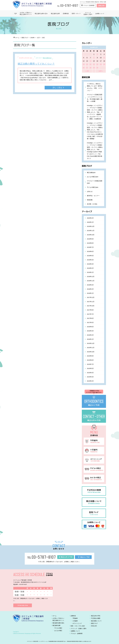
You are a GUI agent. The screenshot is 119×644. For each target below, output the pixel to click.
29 (94, 68)
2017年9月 (90, 310)
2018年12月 (91, 276)
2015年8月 (90, 360)
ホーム (15, 14)
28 (91, 68)
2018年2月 (90, 289)
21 (91, 64)
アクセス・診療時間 (77, 634)
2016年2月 (90, 335)
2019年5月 (90, 256)
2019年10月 (91, 235)
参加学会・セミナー (93, 196)
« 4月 (87, 71)
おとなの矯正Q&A (93, 177)
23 (97, 64)
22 (94, 64)
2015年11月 (91, 348)
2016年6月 (90, 327)
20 (87, 64)
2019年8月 (90, 243)
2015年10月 (91, 352)
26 (84, 68)
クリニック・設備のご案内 (78, 628)
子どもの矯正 (58, 628)
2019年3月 (90, 264)
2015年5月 (90, 368)
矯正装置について (96, 621)
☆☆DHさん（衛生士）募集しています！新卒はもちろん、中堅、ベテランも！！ (95, 87)
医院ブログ (25, 38)
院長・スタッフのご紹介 (78, 626)
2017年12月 (91, 297)
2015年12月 (91, 343)
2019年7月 (90, 247)
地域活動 (90, 200)
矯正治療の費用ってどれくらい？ (36, 64)
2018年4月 (90, 285)
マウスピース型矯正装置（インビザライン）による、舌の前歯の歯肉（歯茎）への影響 (95, 98)
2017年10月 (91, 306)
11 (104, 58)
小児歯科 (75, 621)
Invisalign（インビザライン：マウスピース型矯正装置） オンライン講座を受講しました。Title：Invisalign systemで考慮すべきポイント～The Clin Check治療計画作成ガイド (95, 151)
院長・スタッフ (76, 14)
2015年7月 (90, 364)
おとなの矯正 (58, 631)
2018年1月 (90, 293)
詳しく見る (57, 88)
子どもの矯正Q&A (93, 187)
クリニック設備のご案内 (88, 14)
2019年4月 (90, 260)
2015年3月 (90, 377)
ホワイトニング (77, 623)
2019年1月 (90, 272)
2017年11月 (91, 302)
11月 (38, 38)
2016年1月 (90, 339)
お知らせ (90, 191)
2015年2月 (90, 381)
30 (97, 68)
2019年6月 (90, 251)
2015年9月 (90, 356)
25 (104, 64)
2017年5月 (90, 322)
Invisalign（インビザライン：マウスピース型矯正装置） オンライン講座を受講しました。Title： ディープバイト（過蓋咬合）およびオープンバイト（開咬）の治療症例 (95, 112)
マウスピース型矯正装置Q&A (95, 182)
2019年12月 (91, 226)
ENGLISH (94, 626)
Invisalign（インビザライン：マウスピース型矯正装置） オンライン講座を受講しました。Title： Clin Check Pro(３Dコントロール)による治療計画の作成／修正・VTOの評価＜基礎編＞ (95, 131)
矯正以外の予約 (96, 616)
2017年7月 (90, 314)
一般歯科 (66, 14)
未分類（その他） (93, 204)
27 (87, 68)
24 (101, 64)
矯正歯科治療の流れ (41, 14)
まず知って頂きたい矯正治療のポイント (26, 14)
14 (91, 61)
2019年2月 (90, 268)
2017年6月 (90, 318)
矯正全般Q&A (47, 58)
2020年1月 (90, 222)
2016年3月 (90, 331)
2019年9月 (90, 239)
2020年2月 (90, 218)
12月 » (101, 71)
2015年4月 (90, 373)
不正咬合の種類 (96, 618)
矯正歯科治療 (55, 14)
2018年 (32, 38)
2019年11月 (91, 231)
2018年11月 (91, 281)
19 (84, 64)
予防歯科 (75, 618)
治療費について (100, 14)
